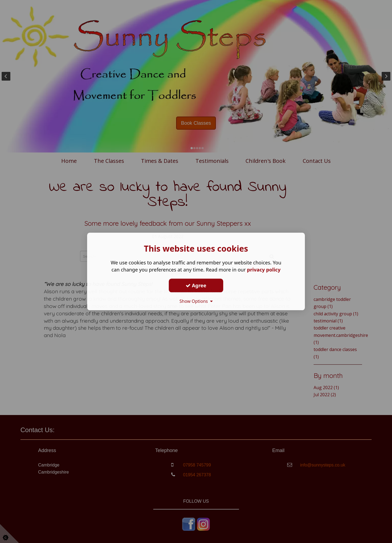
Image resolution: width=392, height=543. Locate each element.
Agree (196, 285)
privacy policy (264, 270)
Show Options (196, 301)
